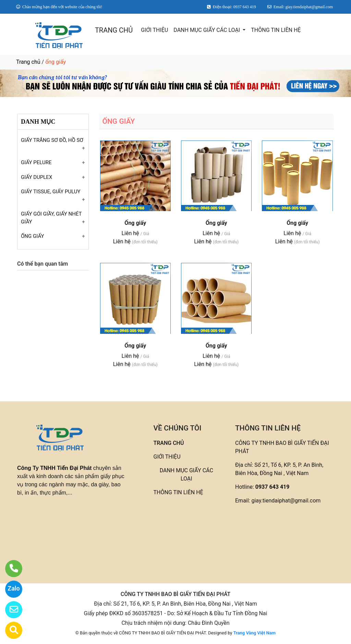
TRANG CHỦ (114, 30)
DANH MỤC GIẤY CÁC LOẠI (207, 30)
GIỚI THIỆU (154, 30)
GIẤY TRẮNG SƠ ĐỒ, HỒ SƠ (52, 140)
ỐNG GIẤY (33, 236)
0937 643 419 (273, 487)
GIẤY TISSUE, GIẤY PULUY (51, 192)
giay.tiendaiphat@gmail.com (286, 501)
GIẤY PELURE (36, 162)
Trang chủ (28, 62)
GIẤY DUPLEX (37, 177)
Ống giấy (135, 223)
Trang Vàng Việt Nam (255, 633)
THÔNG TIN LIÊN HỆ (276, 30)
